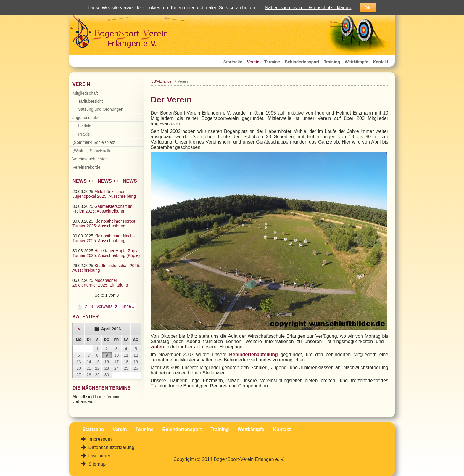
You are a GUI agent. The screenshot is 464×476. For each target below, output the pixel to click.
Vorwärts (104, 306)
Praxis (84, 134)
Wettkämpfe (356, 62)
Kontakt (381, 62)
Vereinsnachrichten (90, 159)
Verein (253, 62)
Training (332, 62)
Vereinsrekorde (86, 167)
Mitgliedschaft (85, 93)
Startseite (233, 62)
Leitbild (85, 126)
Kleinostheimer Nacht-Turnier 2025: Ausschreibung (104, 238)
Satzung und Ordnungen (101, 109)
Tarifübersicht (90, 101)
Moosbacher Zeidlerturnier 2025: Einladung (100, 283)
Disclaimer (99, 456)
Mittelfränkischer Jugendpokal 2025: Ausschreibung (104, 194)
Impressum (99, 439)
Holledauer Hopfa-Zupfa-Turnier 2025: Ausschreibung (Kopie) (106, 253)
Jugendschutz (85, 118)
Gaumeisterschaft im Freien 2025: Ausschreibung (102, 209)
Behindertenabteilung (253, 354)
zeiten (157, 347)
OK (368, 8)
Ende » (128, 306)
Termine (272, 62)
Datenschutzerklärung (111, 447)
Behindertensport (302, 62)
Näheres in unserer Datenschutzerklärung (309, 8)
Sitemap (96, 464)
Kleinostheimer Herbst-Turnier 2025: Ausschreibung (104, 223)
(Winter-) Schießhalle (92, 151)
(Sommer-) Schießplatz (94, 142)
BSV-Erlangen (162, 81)
